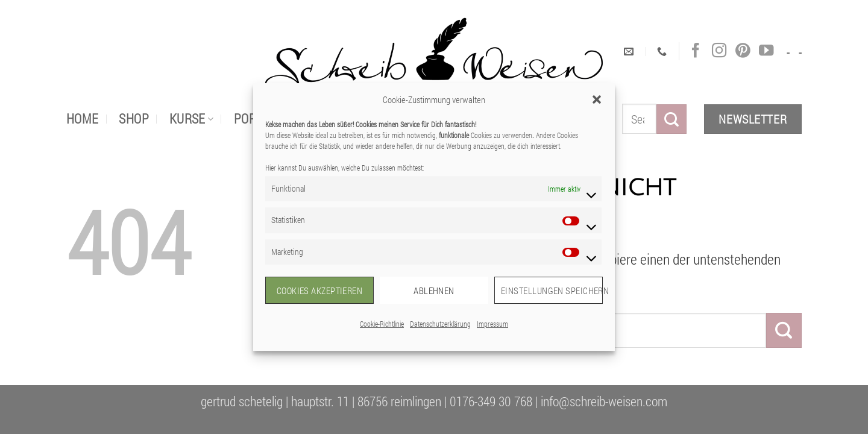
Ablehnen (434, 291)
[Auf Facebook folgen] (696, 51)
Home (83, 118)
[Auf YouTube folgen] (766, 51)
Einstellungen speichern (552, 291)
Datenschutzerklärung (440, 324)
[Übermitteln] (671, 119)
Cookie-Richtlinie (382, 324)
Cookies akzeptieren (320, 291)
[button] (597, 99)
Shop (134, 118)
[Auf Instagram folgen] (719, 51)
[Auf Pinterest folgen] (743, 51)
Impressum (492, 324)
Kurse (192, 118)
